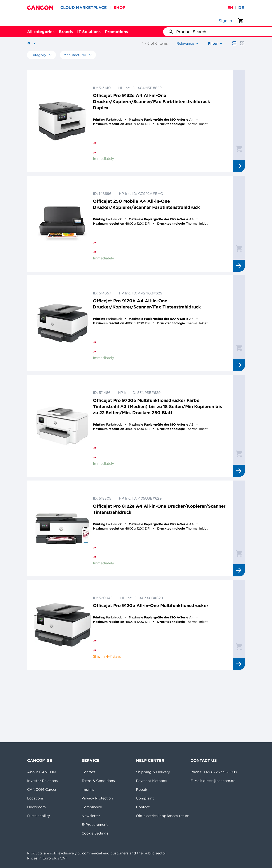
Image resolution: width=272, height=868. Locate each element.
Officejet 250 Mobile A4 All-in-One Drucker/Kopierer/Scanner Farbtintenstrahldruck (146, 204)
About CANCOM (42, 772)
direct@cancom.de (219, 781)
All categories (41, 32)
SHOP (119, 8)
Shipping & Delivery (153, 772)
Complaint (145, 798)
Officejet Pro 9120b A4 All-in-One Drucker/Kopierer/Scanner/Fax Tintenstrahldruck (147, 304)
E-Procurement (95, 824)
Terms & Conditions (98, 781)
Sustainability (38, 816)
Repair (142, 789)
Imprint (88, 789)
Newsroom (36, 807)
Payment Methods (152, 781)
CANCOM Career (42, 789)
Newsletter (91, 816)
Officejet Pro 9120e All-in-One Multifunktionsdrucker (151, 605)
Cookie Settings (95, 833)
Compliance (92, 807)
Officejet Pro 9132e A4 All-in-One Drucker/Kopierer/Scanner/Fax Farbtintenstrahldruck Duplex (152, 101)
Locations (35, 798)
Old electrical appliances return (163, 816)
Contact (88, 772)
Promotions (116, 32)
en (230, 8)
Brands (66, 32)
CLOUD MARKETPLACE (84, 8)
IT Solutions (89, 32)
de (241, 8)
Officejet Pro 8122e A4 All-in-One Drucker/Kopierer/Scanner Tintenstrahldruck (159, 509)
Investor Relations (42, 781)
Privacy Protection (97, 798)
